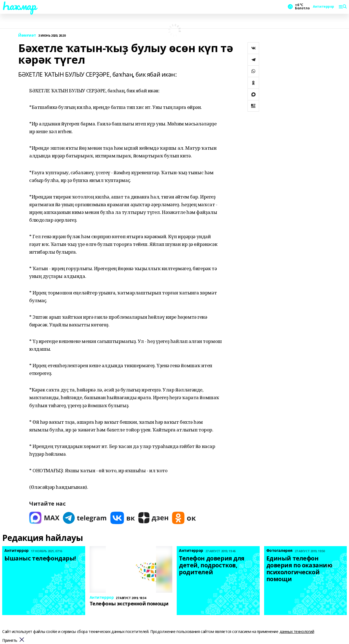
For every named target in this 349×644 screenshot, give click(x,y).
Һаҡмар (19, 6)
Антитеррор (324, 7)
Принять (10, 641)
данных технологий (297, 631)
